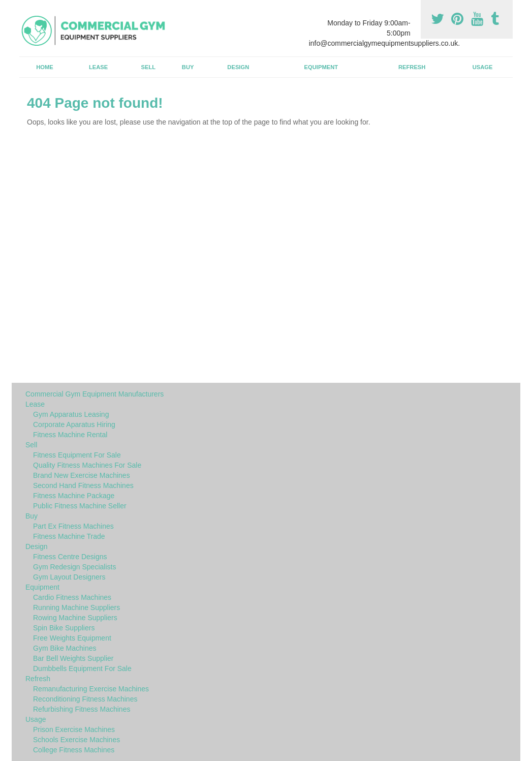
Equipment (321, 67)
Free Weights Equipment (72, 638)
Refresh (412, 67)
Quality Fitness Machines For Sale (87, 465)
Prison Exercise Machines (74, 729)
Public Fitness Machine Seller (80, 506)
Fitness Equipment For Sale (77, 455)
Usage (483, 67)
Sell (149, 67)
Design (238, 67)
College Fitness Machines (74, 750)
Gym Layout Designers (69, 577)
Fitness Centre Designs (70, 557)
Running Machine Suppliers (76, 607)
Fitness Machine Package (74, 496)
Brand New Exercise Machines (82, 475)
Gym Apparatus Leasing (71, 414)
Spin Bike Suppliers (64, 628)
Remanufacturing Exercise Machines (91, 689)
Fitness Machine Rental (70, 435)
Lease (98, 67)
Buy (188, 67)
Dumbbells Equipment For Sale (82, 668)
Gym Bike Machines (65, 648)
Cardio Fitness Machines (72, 597)
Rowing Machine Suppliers (75, 618)
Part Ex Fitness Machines (73, 526)
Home (45, 67)
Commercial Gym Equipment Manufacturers (95, 394)
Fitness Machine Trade (69, 536)
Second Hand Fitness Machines (83, 485)
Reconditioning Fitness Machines (85, 699)
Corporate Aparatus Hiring (74, 424)
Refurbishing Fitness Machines (82, 709)
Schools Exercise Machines (76, 740)
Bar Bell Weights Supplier (73, 658)
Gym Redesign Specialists (74, 567)
